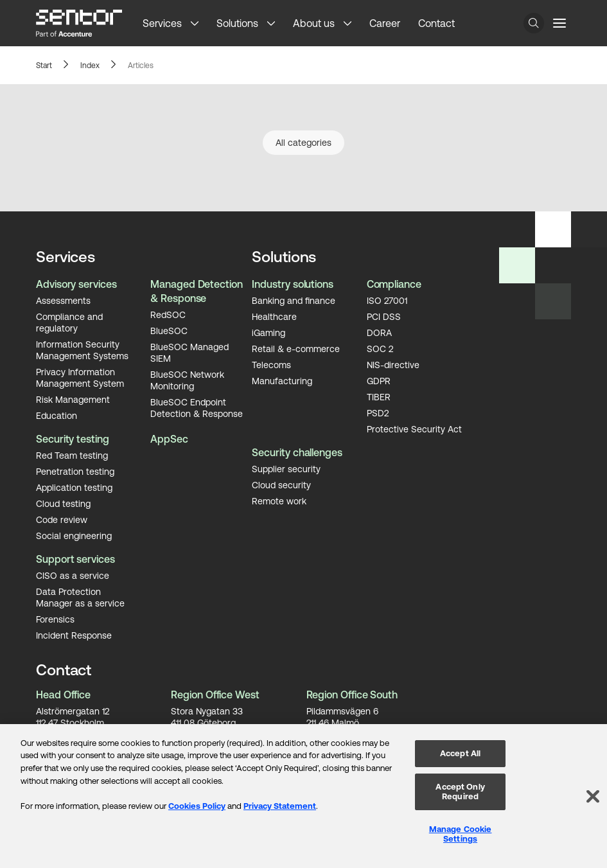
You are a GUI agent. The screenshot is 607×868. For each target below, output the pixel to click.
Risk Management (73, 399)
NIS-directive (393, 364)
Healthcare (274, 316)
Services (162, 23)
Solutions (237, 23)
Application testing (74, 487)
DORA (379, 332)
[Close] (593, 796)
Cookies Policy (197, 806)
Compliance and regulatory (69, 322)
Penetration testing (75, 471)
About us (314, 23)
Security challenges (297, 452)
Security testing (73, 439)
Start (44, 66)
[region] (303, 796)
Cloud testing (63, 503)
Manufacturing (282, 380)
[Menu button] (559, 23)
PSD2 (378, 412)
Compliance (394, 284)
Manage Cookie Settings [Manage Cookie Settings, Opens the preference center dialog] (461, 834)
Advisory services (76, 284)
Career (385, 23)
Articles (141, 66)
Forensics (55, 619)
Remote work (279, 500)
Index (90, 66)
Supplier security (286, 468)
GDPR (379, 380)
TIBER (379, 396)
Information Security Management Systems (82, 350)
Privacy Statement (280, 806)
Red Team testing (72, 455)
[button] (199, 23)
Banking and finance (294, 300)
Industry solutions (293, 284)
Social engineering (74, 535)
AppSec (169, 439)
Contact (436, 23)
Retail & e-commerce (296, 348)
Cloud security (281, 484)
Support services (75, 559)
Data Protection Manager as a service (80, 597)
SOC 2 (380, 348)
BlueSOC (169, 330)
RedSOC (168, 314)
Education (57, 415)
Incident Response (74, 635)
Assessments (63, 300)
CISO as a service (73, 575)
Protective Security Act (414, 429)
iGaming (268, 332)
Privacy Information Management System (80, 377)
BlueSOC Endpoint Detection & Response (197, 407)
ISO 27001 (387, 300)
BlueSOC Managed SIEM (189, 352)
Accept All (460, 753)
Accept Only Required (460, 792)
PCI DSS (384, 316)
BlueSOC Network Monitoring (187, 380)
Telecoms (271, 364)
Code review (62, 519)
